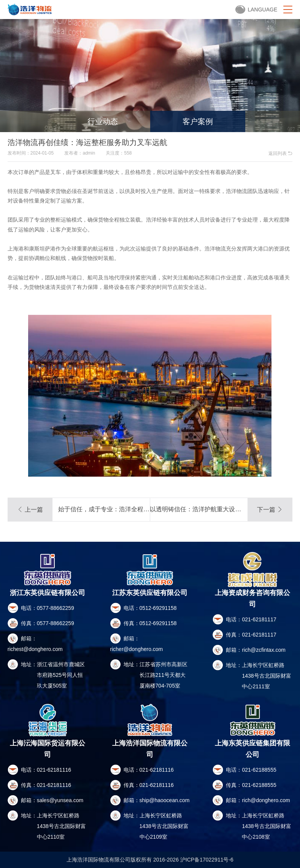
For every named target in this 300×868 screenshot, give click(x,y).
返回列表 (280, 153)
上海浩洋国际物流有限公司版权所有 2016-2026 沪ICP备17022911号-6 (150, 860)
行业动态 (103, 121)
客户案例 (198, 121)
